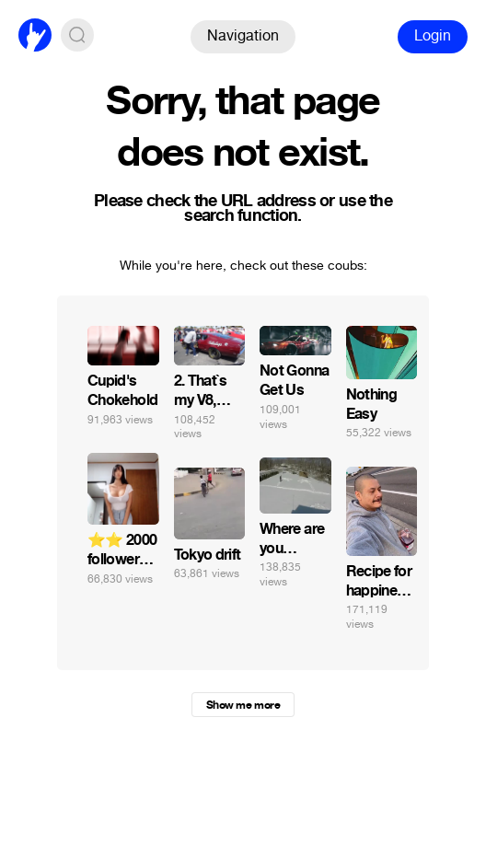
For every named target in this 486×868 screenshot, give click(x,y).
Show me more (243, 705)
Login (433, 35)
